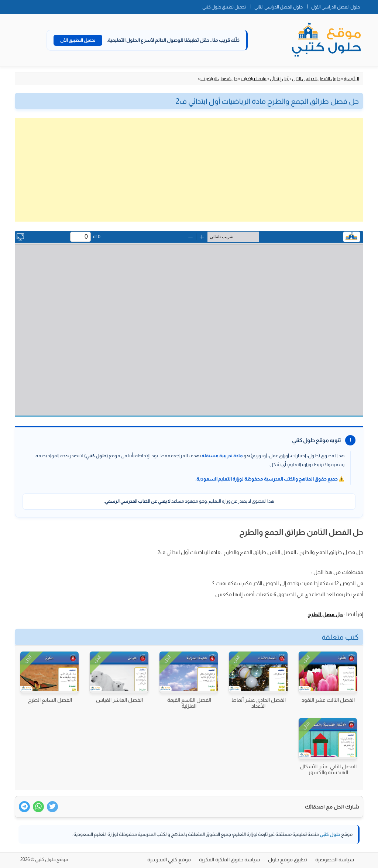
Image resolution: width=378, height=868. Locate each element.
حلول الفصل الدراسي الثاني (279, 7)
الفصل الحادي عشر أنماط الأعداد (259, 703)
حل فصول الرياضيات (219, 79)
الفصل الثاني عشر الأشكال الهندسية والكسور (328, 769)
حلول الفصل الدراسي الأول (336, 7)
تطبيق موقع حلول (288, 860)
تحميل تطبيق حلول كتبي (224, 7)
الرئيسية (351, 79)
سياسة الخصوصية (335, 860)
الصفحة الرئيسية (371, 6)
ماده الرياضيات (254, 79)
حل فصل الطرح (325, 614)
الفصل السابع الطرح (50, 700)
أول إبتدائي (279, 79)
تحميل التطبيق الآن (78, 40)
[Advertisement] (189, 170)
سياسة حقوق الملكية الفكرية (229, 860)
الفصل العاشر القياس (119, 700)
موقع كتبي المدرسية (169, 860)
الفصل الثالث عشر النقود (328, 700)
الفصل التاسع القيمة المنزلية (189, 703)
